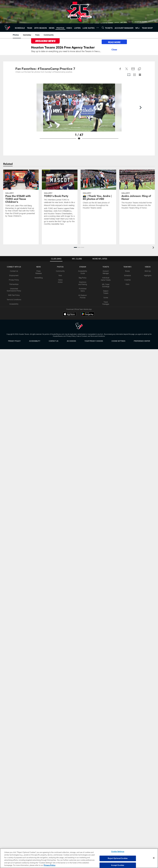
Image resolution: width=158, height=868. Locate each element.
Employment (14, 275)
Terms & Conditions (14, 300)
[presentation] (154, 248)
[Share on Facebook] (120, 70)
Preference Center (142, 341)
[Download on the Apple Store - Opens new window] (69, 314)
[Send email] (133, 70)
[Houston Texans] (79, 326)
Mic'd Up (148, 271)
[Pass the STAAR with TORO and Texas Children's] (21, 195)
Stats (127, 284)
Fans (60, 275)
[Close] (114, 49)
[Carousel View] (129, 75)
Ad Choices (71, 341)
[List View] (140, 75)
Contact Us (14, 271)
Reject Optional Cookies (118, 858)
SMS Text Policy (14, 295)
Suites (106, 298)
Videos (148, 267)
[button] (75, 247)
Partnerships (14, 284)
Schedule (127, 275)
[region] (79, 858)
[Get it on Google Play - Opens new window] (88, 315)
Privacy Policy (14, 280)
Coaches (128, 280)
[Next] (140, 108)
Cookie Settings (118, 341)
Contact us (54, 341)
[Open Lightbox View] (79, 113)
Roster (128, 271)
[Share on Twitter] (127, 70)
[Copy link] (139, 69)
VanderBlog (39, 278)
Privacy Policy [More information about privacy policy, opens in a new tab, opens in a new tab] (50, 865)
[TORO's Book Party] (60, 199)
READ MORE (114, 42)
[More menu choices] (98, 28)
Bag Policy (83, 278)
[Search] (103, 28)
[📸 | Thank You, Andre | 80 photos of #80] (98, 191)
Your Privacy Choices (94, 341)
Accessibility (14, 304)
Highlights (148, 275)
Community (60, 271)
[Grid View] (134, 75)
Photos (60, 267)
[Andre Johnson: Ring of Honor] (137, 191)
